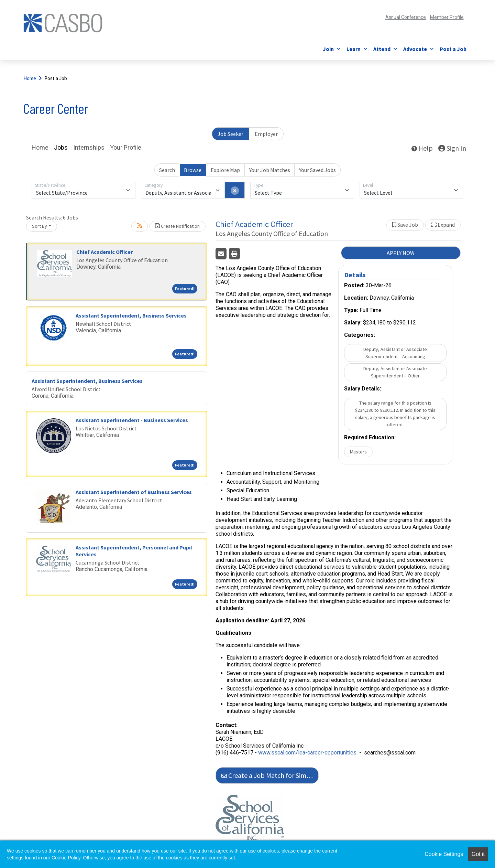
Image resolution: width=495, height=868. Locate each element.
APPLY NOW (401, 253)
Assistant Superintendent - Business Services (132, 420)
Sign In (452, 148)
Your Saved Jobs (317, 170)
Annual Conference (394, 17)
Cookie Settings (444, 854)
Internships (89, 147)
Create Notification (177, 226)
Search (167, 170)
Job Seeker (230, 134)
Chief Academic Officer (104, 252)
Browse (193, 170)
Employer (266, 134)
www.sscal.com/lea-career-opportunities (307, 753)
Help (422, 148)
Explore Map (225, 170)
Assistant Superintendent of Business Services (134, 492)
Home (30, 78)
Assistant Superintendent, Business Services (131, 315)
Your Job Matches (270, 170)
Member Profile (443, 17)
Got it (478, 854)
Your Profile (126, 147)
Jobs (61, 147)
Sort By (40, 226)
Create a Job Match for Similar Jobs (270, 775)
